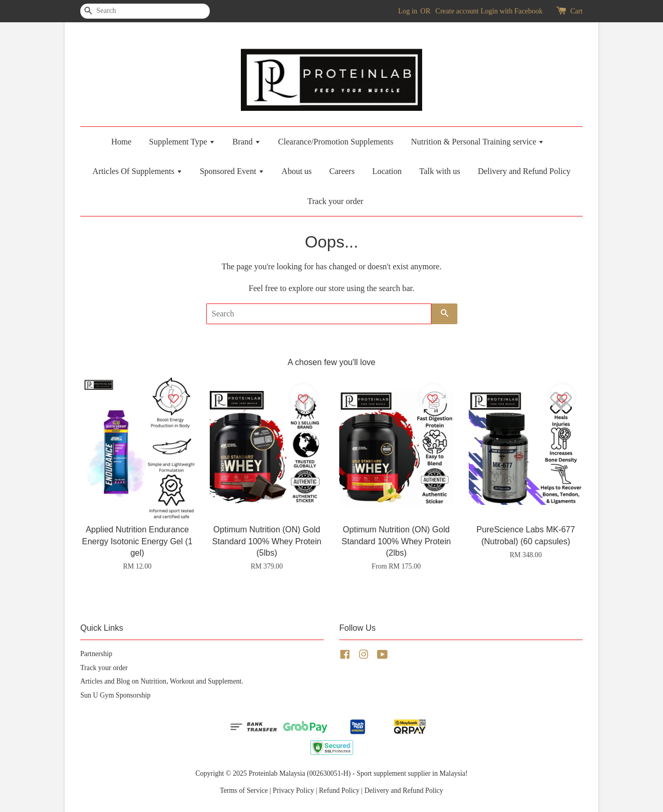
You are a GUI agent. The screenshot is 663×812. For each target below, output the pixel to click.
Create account (457, 11)
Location (387, 171)
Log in (408, 11)
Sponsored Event (232, 171)
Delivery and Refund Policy (524, 171)
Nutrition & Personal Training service (477, 142)
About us (297, 171)
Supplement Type (182, 142)
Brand (247, 142)
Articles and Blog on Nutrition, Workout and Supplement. (162, 681)
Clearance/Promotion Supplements (336, 142)
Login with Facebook (512, 11)
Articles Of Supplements (138, 171)
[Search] (111, 11)
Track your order (336, 201)
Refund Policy (339, 791)
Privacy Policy (294, 791)
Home (121, 142)
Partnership (96, 654)
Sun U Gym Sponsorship (116, 695)
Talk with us (440, 171)
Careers (342, 171)
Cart (576, 11)
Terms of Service (244, 791)
